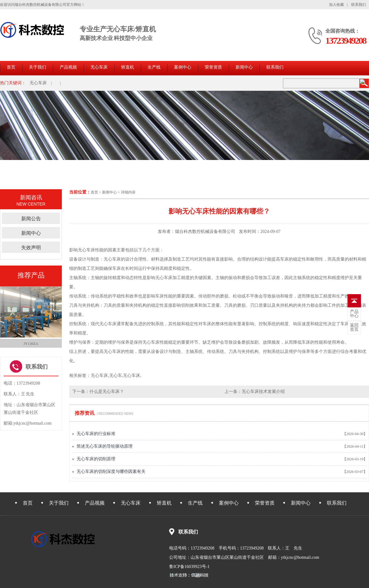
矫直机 (128, 67)
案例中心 (183, 67)
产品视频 (68, 67)
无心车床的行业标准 (96, 434)
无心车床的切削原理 (96, 459)
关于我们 (38, 67)
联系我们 (359, 5)
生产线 (154, 67)
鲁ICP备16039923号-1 (189, 567)
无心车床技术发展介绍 (263, 392)
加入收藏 (336, 5)
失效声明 (31, 248)
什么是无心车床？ (107, 392)
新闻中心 (244, 67)
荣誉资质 (213, 67)
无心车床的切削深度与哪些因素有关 (111, 472)
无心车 (116, 376)
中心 (354, 314)
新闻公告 (31, 219)
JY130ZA (31, 344)
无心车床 (99, 67)
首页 (11, 67)
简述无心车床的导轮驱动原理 (105, 446)
